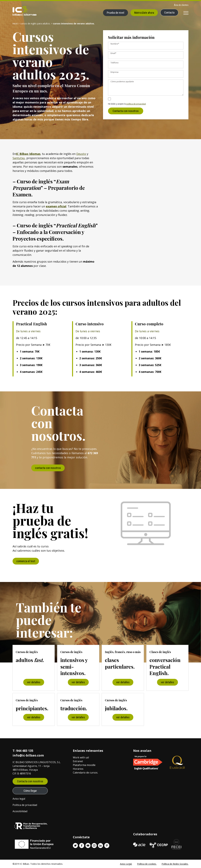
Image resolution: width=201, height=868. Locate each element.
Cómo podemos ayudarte (122, 82)
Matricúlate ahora (144, 13)
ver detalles (34, 682)
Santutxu (19, 158)
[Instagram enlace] (94, 846)
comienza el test (26, 561)
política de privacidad (136, 106)
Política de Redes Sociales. (175, 864)
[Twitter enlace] (75, 846)
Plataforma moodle (84, 765)
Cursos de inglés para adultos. (35, 24)
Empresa (114, 72)
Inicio (15, 24)
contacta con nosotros (48, 468)
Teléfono (115, 63)
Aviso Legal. (126, 864)
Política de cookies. (147, 864)
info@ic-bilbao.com (28, 755)
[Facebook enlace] (82, 846)
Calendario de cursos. (85, 773)
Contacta (169, 13)
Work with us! (81, 757)
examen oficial (56, 206)
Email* (113, 53)
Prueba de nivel (115, 13)
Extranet (78, 761)
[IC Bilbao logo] (24, 11)
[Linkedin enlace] (100, 846)
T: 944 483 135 (23, 751)
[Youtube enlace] (88, 846)
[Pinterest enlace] (107, 846)
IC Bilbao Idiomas (28, 154)
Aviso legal (19, 799)
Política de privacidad (25, 805)
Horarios (78, 769)
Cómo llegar (30, 791)
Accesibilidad (20, 811)
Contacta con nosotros (126, 113)
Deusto (81, 154)
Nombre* (115, 44)
